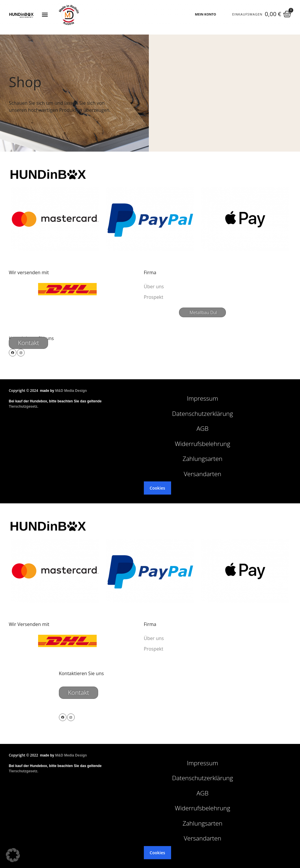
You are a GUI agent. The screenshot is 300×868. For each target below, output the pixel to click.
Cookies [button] (157, 488)
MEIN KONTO (205, 14)
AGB (203, 428)
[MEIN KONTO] (221, 14)
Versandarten (202, 474)
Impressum (203, 398)
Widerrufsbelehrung (203, 444)
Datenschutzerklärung (202, 414)
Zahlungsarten (202, 459)
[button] (45, 14)
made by (63, 391)
